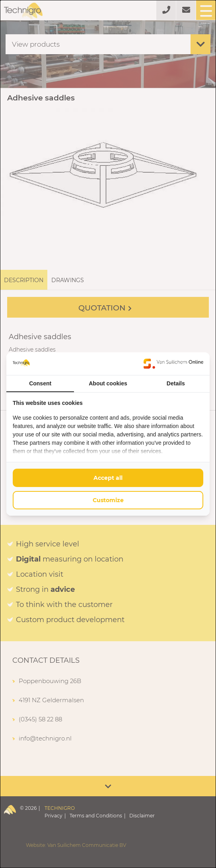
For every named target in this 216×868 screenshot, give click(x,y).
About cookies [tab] (108, 383)
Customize (108, 500)
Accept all (108, 478)
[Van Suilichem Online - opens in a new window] (173, 363)
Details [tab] (176, 383)
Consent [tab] (40, 383)
